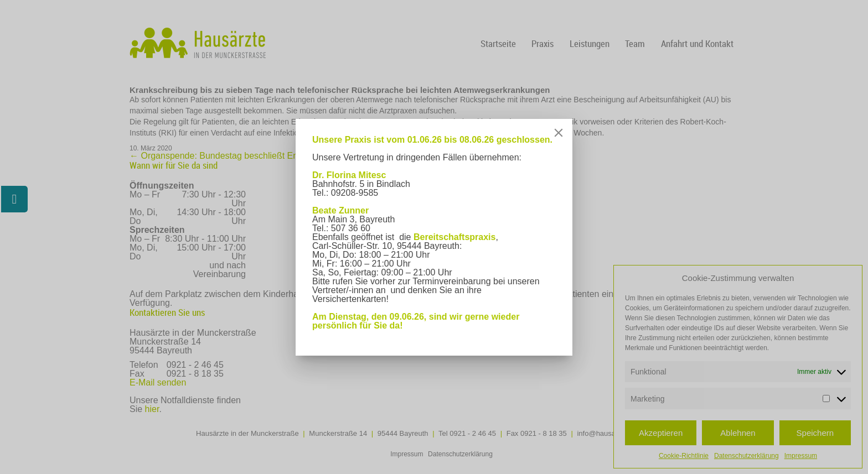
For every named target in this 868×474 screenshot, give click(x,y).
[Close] (559, 133)
